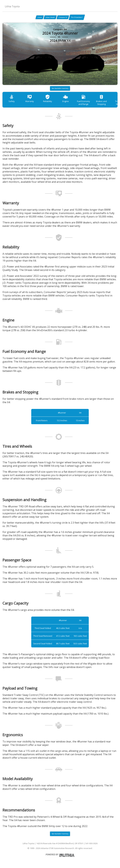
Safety (12, 99)
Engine (66, 99)
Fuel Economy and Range (83, 100)
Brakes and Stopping (101, 100)
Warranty (30, 99)
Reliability (47, 99)
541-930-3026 (91, 843)
